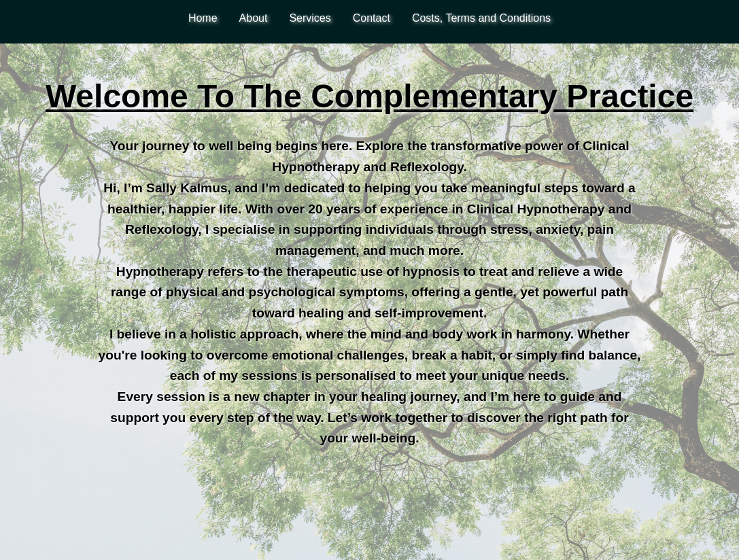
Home (203, 18)
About (254, 18)
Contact (372, 18)
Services (310, 18)
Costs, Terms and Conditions (481, 18)
